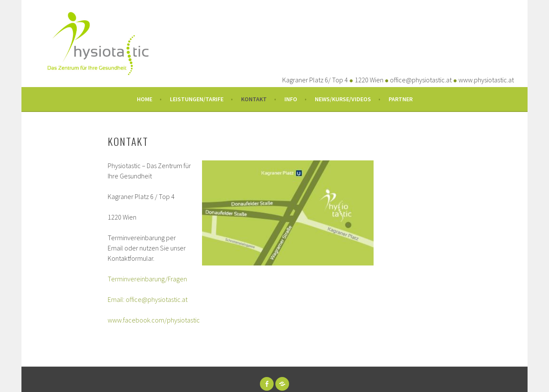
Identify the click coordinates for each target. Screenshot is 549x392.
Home (145, 99)
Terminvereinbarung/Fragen (147, 279)
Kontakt (254, 99)
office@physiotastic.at (421, 80)
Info (291, 99)
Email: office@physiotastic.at (148, 299)
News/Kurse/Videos (343, 99)
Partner (401, 99)
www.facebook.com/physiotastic (154, 320)
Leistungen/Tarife (197, 99)
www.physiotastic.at (486, 80)
